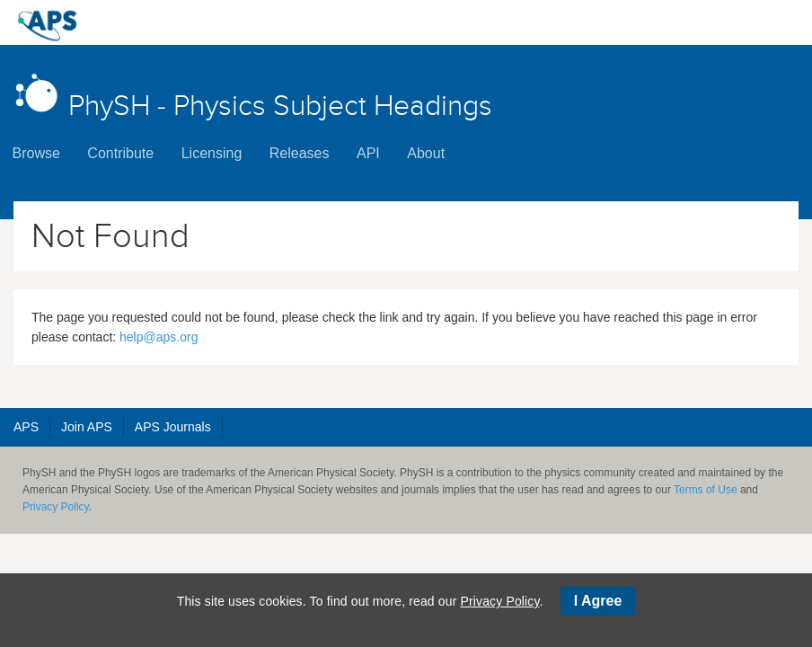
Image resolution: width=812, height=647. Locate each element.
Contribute (120, 153)
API (368, 153)
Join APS (87, 427)
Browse (36, 153)
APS (26, 427)
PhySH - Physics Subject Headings (253, 97)
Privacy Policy (56, 507)
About (426, 153)
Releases (300, 153)
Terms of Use (706, 490)
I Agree (598, 601)
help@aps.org (159, 337)
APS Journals (173, 427)
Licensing (212, 153)
